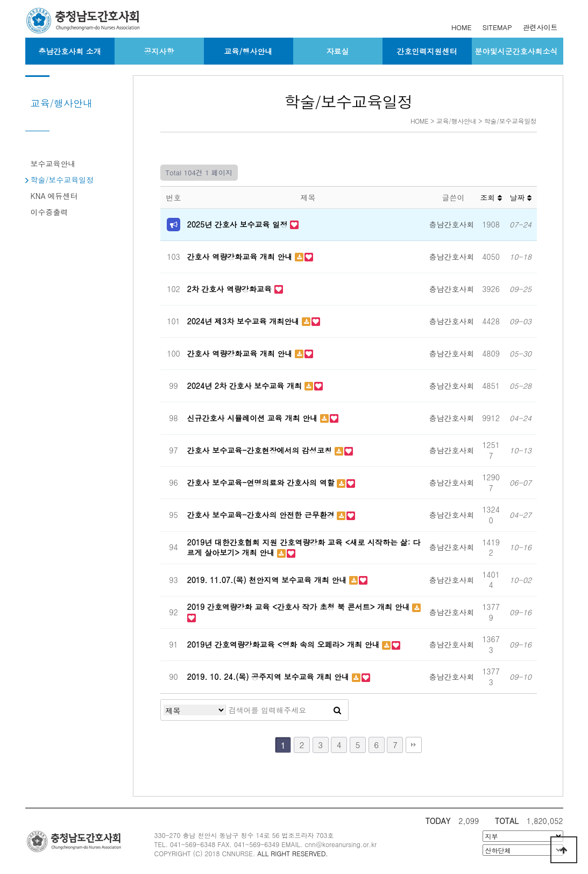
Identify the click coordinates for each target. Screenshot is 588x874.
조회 (491, 197)
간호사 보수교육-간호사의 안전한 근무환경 (262, 515)
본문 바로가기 (0, 0)
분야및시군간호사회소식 (516, 51)
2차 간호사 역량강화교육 (231, 289)
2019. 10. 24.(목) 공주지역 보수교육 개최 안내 (270, 677)
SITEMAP (497, 27)
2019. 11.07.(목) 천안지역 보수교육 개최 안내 (268, 580)
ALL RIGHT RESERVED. (293, 853)
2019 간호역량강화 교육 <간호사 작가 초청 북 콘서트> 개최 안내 (300, 607)
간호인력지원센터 (427, 51)
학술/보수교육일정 (62, 180)
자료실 (338, 51)
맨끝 (414, 745)
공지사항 (159, 51)
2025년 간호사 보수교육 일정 (239, 224)
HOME (462, 27)
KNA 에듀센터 (54, 196)
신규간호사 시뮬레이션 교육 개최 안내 (254, 418)
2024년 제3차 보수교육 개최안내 (245, 321)
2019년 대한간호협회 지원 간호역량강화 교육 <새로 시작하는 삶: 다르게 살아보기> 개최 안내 (304, 548)
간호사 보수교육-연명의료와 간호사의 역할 (262, 482)
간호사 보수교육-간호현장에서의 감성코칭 (261, 450)
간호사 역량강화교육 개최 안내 (241, 257)
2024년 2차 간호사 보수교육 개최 (246, 386)
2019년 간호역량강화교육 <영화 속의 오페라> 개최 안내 (285, 644)
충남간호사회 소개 (70, 51)
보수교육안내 (53, 164)
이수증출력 (49, 212)
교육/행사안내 (249, 51)
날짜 (520, 197)
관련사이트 (540, 27)
